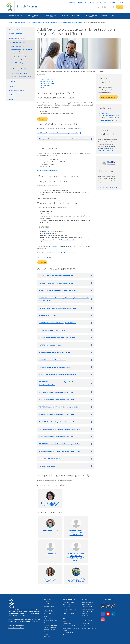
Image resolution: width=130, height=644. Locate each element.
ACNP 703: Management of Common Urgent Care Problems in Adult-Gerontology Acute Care (62, 383)
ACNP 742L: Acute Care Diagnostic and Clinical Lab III (56, 414)
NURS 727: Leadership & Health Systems (52, 360)
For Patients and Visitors (70, 609)
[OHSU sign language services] (108, 608)
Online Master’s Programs (33, 16)
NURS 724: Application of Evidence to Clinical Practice (57, 338)
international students (61, 253)
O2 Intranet (85, 624)
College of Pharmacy (88, 611)
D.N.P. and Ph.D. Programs (51, 16)
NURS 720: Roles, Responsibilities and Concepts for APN (58, 308)
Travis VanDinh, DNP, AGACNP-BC (76, 580)
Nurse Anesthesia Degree (18, 60)
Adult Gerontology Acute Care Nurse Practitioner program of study (58, 133)
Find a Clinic (66, 607)
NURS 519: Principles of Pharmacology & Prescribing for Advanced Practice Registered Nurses (64, 299)
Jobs (105, 2)
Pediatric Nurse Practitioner (19, 66)
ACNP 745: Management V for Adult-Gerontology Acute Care (59, 451)
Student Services (87, 616)
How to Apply (76, 15)
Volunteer (47, 636)
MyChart (91, 2)
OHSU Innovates (68, 633)
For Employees (87, 621)
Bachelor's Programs (16, 15)
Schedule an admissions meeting (47, 171)
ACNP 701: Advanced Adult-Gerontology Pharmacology (58, 374)
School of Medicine (87, 602)
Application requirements (47, 83)
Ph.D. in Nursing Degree (17, 46)
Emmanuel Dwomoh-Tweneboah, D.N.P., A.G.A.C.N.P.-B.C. (76, 532)
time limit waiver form (55, 246)
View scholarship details (109, 97)
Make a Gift (47, 618)
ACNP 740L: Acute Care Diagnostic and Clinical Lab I (56, 392)
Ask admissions (105, 113)
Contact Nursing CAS (68, 240)
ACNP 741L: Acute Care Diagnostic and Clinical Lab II (56, 400)
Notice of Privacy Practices (16, 626)
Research (66, 618)
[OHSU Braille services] (103, 608)
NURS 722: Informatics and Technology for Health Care (57, 323)
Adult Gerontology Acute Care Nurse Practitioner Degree (64, 22)
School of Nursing (27, 6)
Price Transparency (69, 614)
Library (65, 630)
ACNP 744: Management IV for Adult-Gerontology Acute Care (60, 444)
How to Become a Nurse (91, 16)
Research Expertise (69, 635)
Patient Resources (69, 599)
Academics (86, 599)
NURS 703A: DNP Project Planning (50, 459)
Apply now (42, 119)
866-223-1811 (107, 120)
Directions (113, 2)
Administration (67, 624)
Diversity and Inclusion (51, 625)
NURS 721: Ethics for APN (47, 315)
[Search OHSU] (105, 7)
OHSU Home (72, 2)
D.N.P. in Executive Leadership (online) (21, 77)
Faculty (42, 88)
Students (105, 15)
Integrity (47, 623)
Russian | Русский (49, 606)
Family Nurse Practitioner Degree (20, 57)
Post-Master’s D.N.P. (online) (19, 74)
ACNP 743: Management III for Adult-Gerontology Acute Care (59, 429)
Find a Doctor (82, 2)
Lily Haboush (50, 553)
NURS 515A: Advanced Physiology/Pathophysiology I (57, 276)
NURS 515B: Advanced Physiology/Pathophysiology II (57, 283)
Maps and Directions (50, 614)
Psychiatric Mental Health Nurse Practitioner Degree (20, 70)
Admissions (85, 614)
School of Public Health (88, 609)
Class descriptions (45, 85)
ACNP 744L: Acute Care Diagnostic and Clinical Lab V (56, 436)
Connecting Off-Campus (89, 628)
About (113, 15)
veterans (73, 253)
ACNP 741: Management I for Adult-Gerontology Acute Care (59, 407)
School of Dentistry (87, 607)
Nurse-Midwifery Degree (18, 63)
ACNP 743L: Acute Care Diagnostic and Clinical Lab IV (57, 422)
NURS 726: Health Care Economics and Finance (54, 352)
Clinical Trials (67, 611)
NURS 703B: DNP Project (47, 466)
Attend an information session (110, 115)
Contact (121, 2)
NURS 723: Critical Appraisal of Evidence (52, 330)
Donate (99, 2)
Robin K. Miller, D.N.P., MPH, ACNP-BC (50, 504)
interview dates (46, 257)
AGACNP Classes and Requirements (23, 54)
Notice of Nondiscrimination (16, 628)
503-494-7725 (113, 118)
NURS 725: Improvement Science (50, 345)
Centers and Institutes (70, 626)
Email (83, 626)
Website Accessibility (50, 621)
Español (46, 604)
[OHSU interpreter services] (113, 608)
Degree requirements (46, 81)
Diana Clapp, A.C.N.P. (50, 530)
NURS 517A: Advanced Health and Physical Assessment (57, 290)
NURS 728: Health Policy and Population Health (55, 367)
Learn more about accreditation (108, 187)
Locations (65, 15)
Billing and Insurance (69, 602)
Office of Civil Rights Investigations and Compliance (50, 630)
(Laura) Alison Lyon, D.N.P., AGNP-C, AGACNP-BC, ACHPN (76, 557)
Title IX (46, 634)
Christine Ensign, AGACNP (50, 580)
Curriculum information (47, 79)
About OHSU (49, 611)
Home (10, 22)
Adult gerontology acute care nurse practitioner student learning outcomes (64, 139)
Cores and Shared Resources (71, 628)
